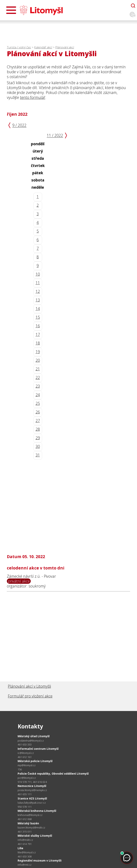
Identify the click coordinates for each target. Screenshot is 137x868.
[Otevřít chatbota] (133, 6)
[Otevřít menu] (11, 10)
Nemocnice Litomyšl (32, 786)
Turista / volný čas (19, 47)
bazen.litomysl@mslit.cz (31, 828)
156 (20, 769)
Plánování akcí (65, 47)
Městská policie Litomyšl (35, 761)
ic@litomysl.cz (26, 753)
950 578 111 (25, 807)
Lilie (20, 848)
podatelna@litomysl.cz (31, 741)
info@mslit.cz (25, 840)
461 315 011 (25, 832)
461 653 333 (25, 744)
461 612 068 (25, 819)
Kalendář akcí (43, 47)
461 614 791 (25, 844)
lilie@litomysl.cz (27, 852)
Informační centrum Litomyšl (38, 749)
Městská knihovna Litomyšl (37, 811)
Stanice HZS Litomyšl (32, 798)
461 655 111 (25, 794)
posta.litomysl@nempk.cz (32, 790)
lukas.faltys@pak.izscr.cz (32, 803)
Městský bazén (28, 823)
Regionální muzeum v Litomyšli (40, 860)
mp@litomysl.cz (27, 765)
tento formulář (33, 97)
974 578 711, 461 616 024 (32, 782)
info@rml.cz (25, 865)
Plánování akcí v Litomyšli (29, 686)
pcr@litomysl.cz (27, 778)
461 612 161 (25, 757)
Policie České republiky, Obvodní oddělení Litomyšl (53, 774)
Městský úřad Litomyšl (34, 736)
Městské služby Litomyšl (35, 836)
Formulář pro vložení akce (30, 696)
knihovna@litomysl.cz (30, 815)
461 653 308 (25, 856)
